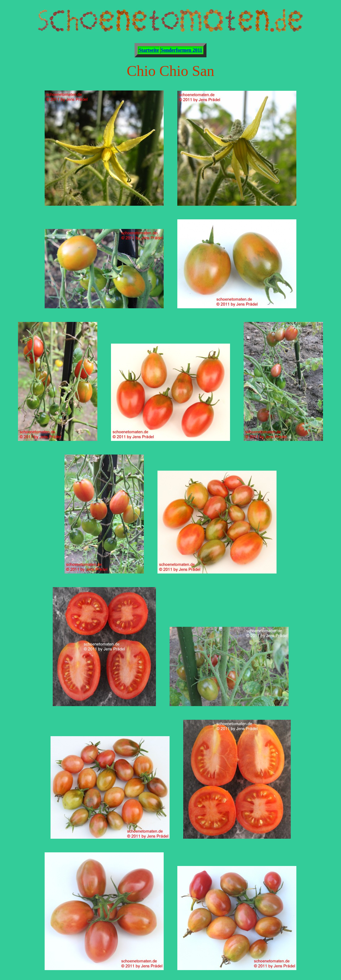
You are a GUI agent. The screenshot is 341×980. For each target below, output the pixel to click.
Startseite (149, 50)
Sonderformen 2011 (182, 50)
